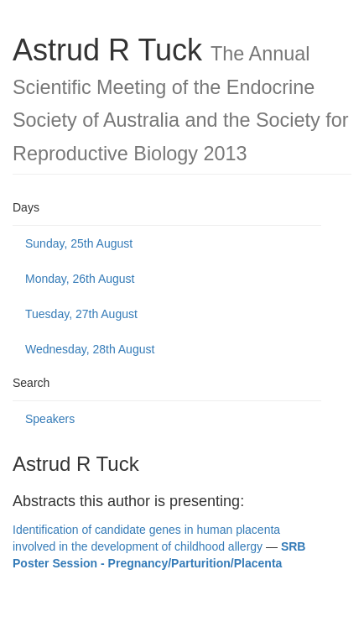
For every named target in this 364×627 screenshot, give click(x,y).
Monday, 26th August (80, 279)
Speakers (50, 419)
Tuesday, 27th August (81, 314)
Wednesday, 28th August (90, 349)
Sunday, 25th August (79, 243)
